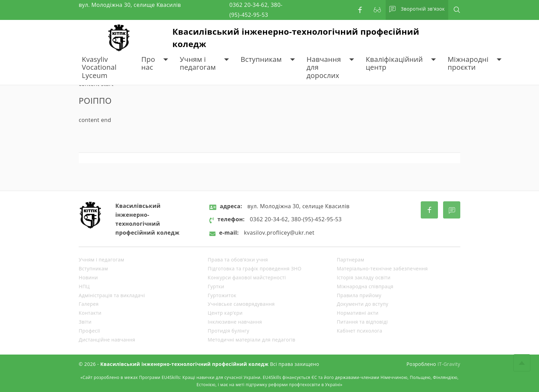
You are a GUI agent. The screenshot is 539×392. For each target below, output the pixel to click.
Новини (88, 277)
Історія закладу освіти (364, 277)
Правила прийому (359, 295)
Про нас (148, 63)
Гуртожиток (222, 295)
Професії (89, 331)
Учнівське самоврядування (241, 304)
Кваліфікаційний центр (394, 63)
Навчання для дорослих (324, 67)
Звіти (85, 322)
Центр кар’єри (225, 313)
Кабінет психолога (360, 331)
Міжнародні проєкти (468, 63)
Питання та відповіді (362, 322)
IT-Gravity (449, 364)
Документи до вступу (363, 304)
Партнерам (351, 260)
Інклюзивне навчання (235, 322)
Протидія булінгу (228, 331)
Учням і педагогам (198, 63)
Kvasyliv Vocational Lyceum (99, 67)
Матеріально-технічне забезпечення (382, 268)
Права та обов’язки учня (238, 260)
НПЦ (84, 286)
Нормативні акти (358, 313)
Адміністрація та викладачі (112, 295)
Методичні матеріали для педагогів (251, 340)
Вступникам (261, 59)
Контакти (90, 313)
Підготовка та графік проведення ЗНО (255, 268)
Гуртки (216, 286)
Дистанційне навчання (107, 340)
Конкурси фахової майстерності (247, 277)
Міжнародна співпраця (365, 286)
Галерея (89, 304)
